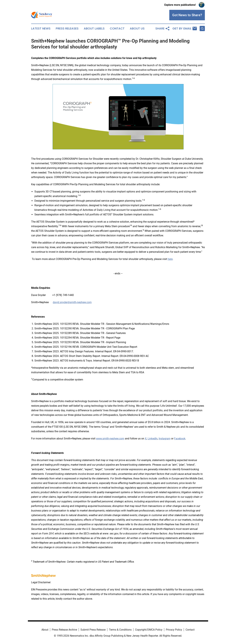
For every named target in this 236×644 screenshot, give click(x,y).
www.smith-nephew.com (110, 439)
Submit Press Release (93, 630)
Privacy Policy (174, 630)
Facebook (180, 439)
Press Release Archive (64, 630)
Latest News (41, 28)
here (170, 259)
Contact (117, 28)
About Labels (94, 28)
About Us (137, 28)
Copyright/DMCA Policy (149, 630)
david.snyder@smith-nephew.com (72, 302)
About (45, 630)
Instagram (165, 439)
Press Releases (67, 28)
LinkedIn (153, 439)
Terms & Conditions (120, 630)
